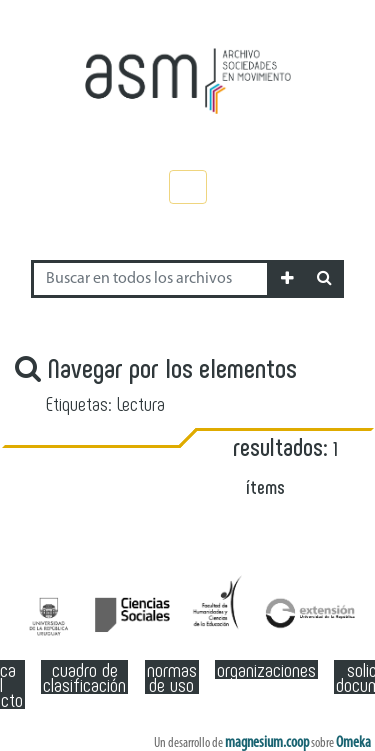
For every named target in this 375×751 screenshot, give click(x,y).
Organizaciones (266, 669)
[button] (287, 279)
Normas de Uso (172, 677)
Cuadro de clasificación (84, 677)
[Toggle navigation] (188, 187)
